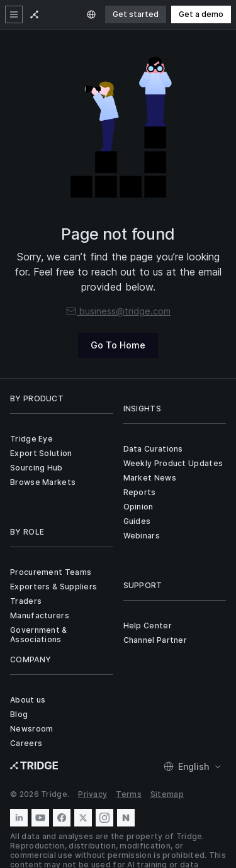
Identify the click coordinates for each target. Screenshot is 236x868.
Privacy (93, 794)
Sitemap (167, 794)
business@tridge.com (118, 311)
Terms (129, 794)
